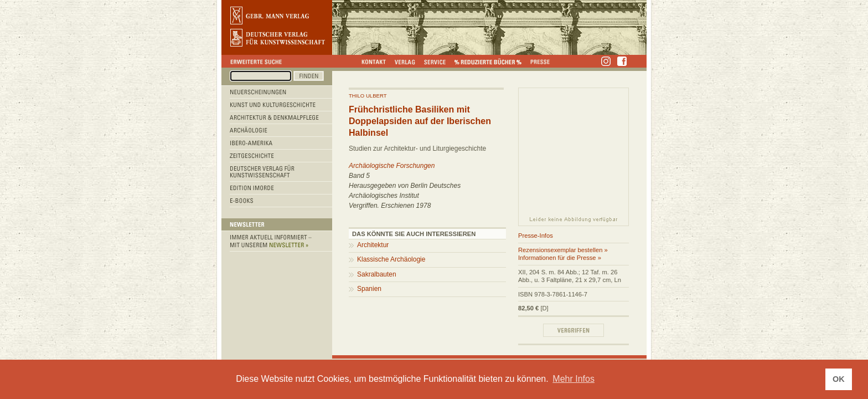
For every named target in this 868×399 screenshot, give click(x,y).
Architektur (373, 245)
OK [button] (839, 379)
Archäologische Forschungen (392, 166)
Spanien (369, 289)
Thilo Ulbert (368, 96)
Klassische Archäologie (391, 259)
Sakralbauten (377, 274)
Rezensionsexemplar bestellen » (563, 250)
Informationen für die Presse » (560, 258)
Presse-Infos (536, 236)
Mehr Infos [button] (573, 379)
